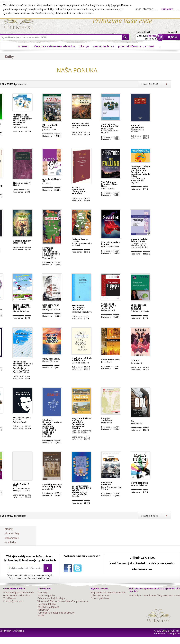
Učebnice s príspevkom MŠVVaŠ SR (54, 46)
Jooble (41, 615)
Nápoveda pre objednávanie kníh (109, 593)
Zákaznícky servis (100, 595)
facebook (68, 569)
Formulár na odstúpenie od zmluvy (56, 613)
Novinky (23, 46)
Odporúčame (12, 538)
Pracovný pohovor (13, 601)
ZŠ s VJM (84, 46)
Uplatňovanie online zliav (16, 595)
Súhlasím (167, 9)
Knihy (9, 56)
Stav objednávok (100, 598)
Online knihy (19, 23)
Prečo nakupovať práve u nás (19, 593)
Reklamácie (44, 610)
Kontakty (42, 593)
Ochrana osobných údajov (51, 598)
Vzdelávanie (9, 598)
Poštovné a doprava (48, 607)
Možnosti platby (46, 595)
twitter (78, 569)
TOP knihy (10, 542)
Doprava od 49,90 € (147, 35)
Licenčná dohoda (47, 604)
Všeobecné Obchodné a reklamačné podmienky (63, 601)
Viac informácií (145, 9)
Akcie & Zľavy (12, 533)
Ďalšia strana (166, 84)
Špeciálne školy (104, 46)
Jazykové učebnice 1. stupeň (136, 46)
